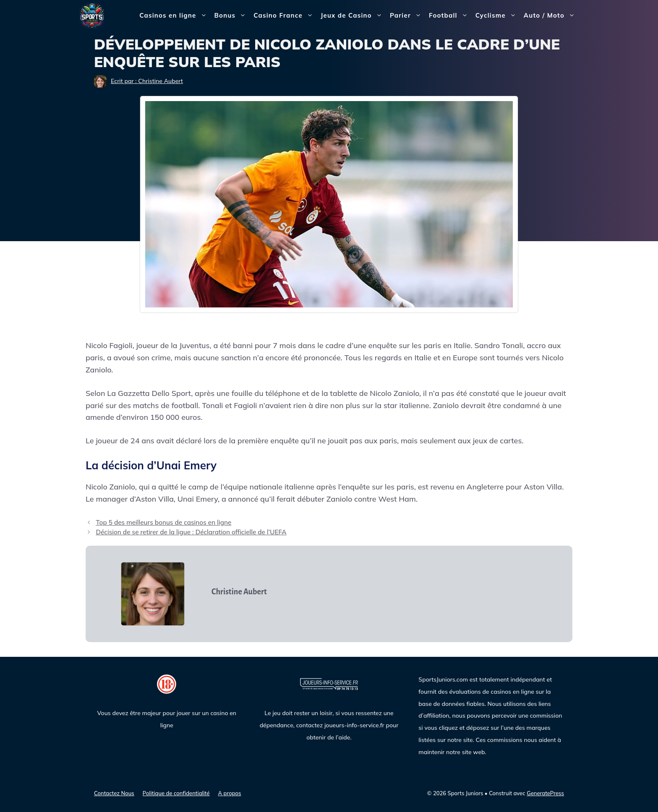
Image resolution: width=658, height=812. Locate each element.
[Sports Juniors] (92, 15)
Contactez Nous (114, 793)
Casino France (285, 16)
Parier (407, 16)
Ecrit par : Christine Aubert (147, 81)
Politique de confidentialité (176, 793)
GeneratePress (545, 793)
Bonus (232, 16)
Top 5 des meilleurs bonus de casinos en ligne (163, 522)
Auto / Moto (551, 16)
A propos (230, 793)
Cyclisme (498, 16)
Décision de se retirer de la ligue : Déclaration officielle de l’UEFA (191, 532)
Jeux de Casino (353, 16)
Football (450, 16)
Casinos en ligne (175, 16)
